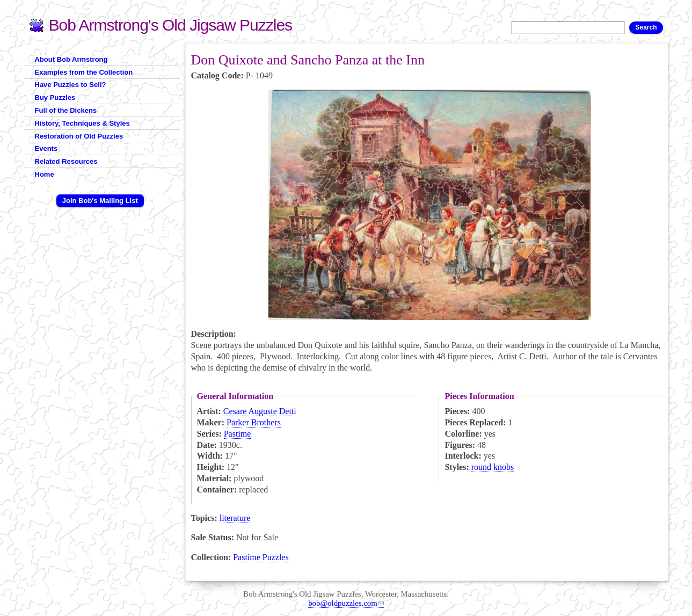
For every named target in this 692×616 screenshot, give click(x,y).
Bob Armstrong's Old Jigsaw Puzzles (171, 25)
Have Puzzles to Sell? (71, 85)
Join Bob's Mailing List (100, 201)
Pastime (238, 434)
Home (45, 174)
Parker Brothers (254, 422)
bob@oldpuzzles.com (346, 603)
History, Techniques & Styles (82, 123)
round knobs (493, 467)
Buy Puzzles (55, 97)
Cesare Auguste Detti (260, 411)
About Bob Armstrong (71, 59)
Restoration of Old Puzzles (79, 136)
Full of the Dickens (66, 110)
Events (46, 148)
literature (235, 518)
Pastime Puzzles (261, 557)
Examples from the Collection (84, 72)
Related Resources (66, 161)
